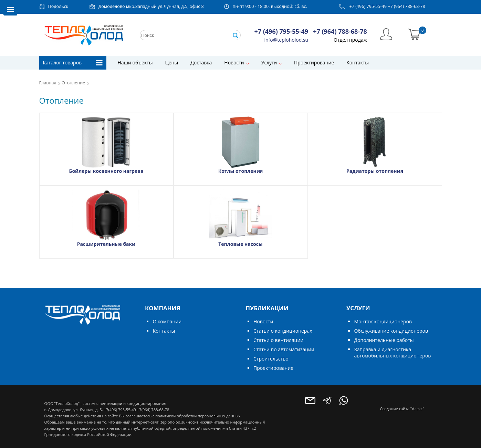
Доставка (201, 62)
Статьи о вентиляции (278, 340)
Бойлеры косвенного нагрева (106, 171)
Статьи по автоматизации (284, 349)
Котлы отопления (241, 171)
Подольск (58, 6)
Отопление (73, 83)
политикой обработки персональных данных (198, 416)
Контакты (358, 62)
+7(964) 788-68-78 (153, 410)
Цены (171, 62)
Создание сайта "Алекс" (402, 409)
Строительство (271, 359)
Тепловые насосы (240, 244)
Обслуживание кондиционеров (391, 331)
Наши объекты (135, 62)
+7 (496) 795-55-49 (368, 6)
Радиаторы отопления (375, 171)
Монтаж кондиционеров (383, 321)
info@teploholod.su (286, 40)
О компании (167, 321)
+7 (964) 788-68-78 (406, 6)
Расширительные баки (106, 244)
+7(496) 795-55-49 (120, 410)
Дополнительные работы (384, 340)
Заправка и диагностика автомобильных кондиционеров (392, 352)
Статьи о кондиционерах (283, 331)
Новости (234, 62)
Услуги (269, 62)
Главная (48, 83)
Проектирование (314, 62)
